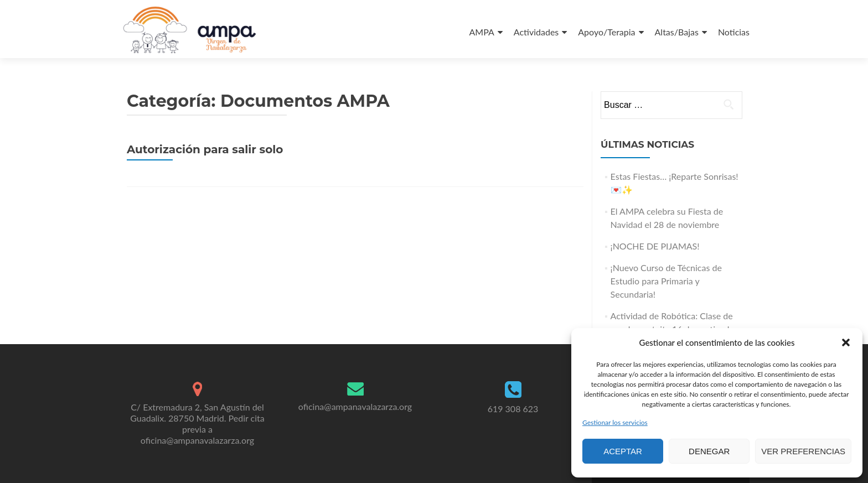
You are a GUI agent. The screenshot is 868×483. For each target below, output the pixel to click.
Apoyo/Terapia (606, 32)
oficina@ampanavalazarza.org (355, 406)
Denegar (709, 451)
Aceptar (623, 451)
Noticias (734, 32)
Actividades (536, 32)
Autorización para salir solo (205, 149)
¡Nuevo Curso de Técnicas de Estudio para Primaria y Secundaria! (666, 281)
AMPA (482, 32)
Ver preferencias (803, 451)
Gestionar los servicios (615, 422)
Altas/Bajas (677, 32)
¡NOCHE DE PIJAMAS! (655, 246)
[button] (846, 342)
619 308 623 (513, 409)
